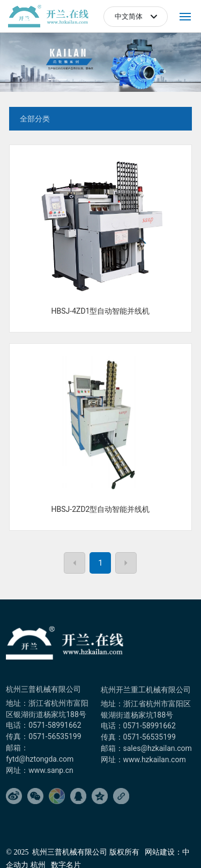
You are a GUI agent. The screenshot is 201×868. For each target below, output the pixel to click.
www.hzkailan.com (156, 759)
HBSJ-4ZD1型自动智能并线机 (101, 311)
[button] (58, 79)
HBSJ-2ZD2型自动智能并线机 (101, 509)
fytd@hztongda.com (40, 759)
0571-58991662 (55, 725)
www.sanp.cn (51, 770)
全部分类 (35, 119)
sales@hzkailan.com (158, 748)
